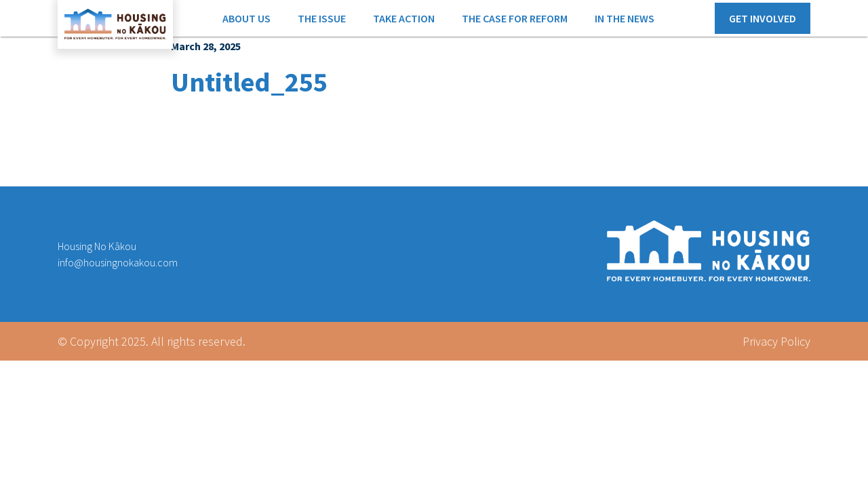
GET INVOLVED (763, 18)
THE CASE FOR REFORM (515, 18)
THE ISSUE (322, 18)
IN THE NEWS (625, 18)
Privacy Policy (776, 341)
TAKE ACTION (404, 18)
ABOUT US (246, 18)
